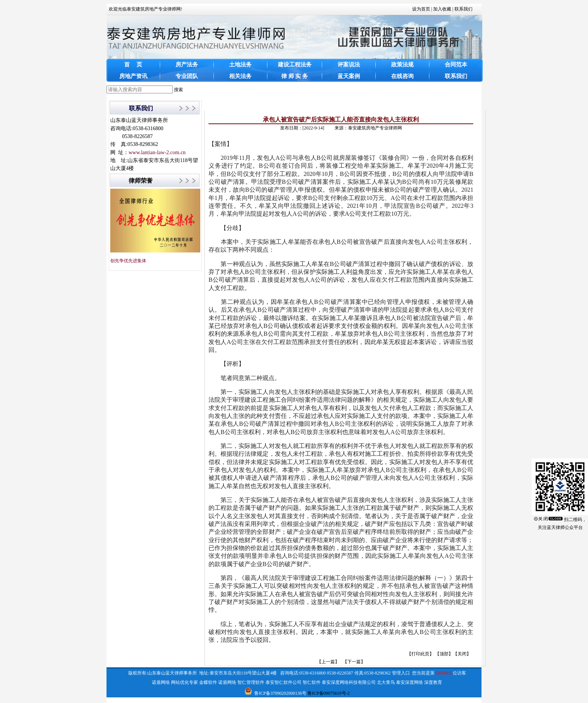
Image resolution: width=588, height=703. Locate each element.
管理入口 (401, 673)
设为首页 (421, 9)
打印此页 (420, 654)
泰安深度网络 (409, 682)
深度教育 (433, 682)
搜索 (178, 90)
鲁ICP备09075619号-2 (329, 693)
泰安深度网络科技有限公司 (349, 682)
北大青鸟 (386, 682)
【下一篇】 (354, 662)
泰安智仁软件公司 (283, 682)
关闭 (462, 654)
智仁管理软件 (251, 682)
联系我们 (463, 9)
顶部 (444, 654)
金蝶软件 (208, 682)
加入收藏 (442, 9)
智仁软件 (312, 682)
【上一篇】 (328, 662)
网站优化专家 (184, 682)
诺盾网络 (161, 682)
